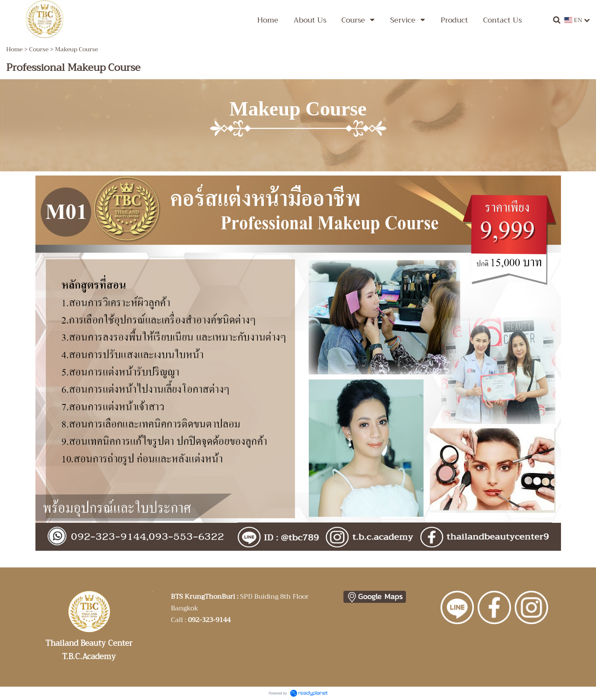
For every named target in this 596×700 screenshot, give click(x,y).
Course (39, 49)
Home (14, 49)
